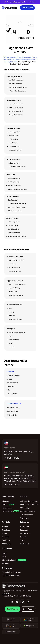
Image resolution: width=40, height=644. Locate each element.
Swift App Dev (13, 139)
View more (24, 518)
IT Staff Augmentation (15, 211)
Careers (9, 379)
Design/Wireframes (14, 233)
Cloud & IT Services (12, 196)
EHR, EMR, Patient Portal (16, 260)
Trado (4, 533)
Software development (29, 501)
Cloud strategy (13, 200)
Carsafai (5, 537)
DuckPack (6, 540)
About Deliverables (13, 375)
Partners (5, 563)
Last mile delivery (14, 288)
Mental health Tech (15, 271)
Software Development (14, 76)
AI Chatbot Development (17, 167)
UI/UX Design (25, 508)
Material (5, 527)
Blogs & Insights (12, 394)
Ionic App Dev (13, 143)
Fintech (11, 308)
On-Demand (25, 533)
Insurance (12, 316)
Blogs (4, 553)
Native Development (15, 150)
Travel (10, 343)
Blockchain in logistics (16, 295)
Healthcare (25, 527)
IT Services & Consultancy (16, 207)
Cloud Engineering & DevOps (17, 204)
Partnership (11, 386)
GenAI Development (13, 160)
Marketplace (11, 329)
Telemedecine (13, 264)
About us (6, 501)
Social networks (14, 340)
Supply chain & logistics (15, 281)
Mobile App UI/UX (13, 222)
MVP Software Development (18, 87)
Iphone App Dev (14, 132)
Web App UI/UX (13, 225)
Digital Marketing (12, 411)
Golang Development (16, 115)
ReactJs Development (16, 104)
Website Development (16, 80)
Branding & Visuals (12, 218)
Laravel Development (15, 111)
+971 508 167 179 (12, 485)
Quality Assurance (27, 511)
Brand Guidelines (13, 229)
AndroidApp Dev (14, 146)
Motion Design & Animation (17, 236)
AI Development (14, 163)
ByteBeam (6, 530)
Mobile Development (15, 84)
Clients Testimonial (10, 560)
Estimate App (7, 511)
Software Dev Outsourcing (17, 91)
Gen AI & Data (10, 175)
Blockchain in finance (15, 319)
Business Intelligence (15, 185)
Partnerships (7, 508)
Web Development (13, 407)
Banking (11, 312)
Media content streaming (17, 332)
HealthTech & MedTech (15, 257)
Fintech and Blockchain (15, 305)
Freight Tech (13, 292)
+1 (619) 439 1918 (12, 458)
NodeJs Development (16, 107)
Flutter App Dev (14, 136)
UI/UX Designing (12, 415)
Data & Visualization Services (17, 189)
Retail (10, 336)
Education (12, 347)
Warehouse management (17, 284)
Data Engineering (13, 182)
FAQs (8, 390)
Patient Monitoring (15, 268)
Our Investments (12, 383)
